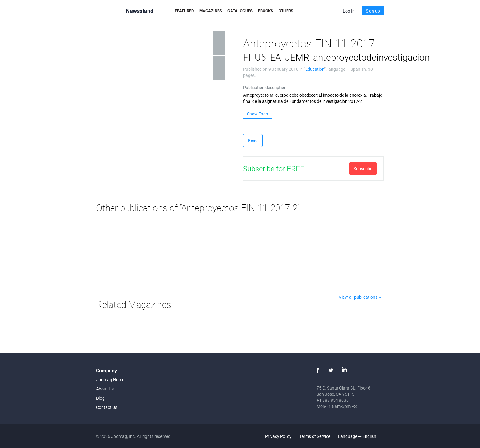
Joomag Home (110, 380)
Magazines (211, 11)
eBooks (266, 11)
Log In (349, 11)
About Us (105, 389)
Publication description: (265, 87)
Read (253, 140)
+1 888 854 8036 (333, 400)
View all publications (358, 297)
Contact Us (107, 407)
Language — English (361, 436)
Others (286, 11)
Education (315, 69)
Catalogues (240, 11)
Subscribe (363, 168)
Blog (100, 398)
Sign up (373, 11)
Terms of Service (315, 436)
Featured (184, 11)
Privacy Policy (278, 436)
